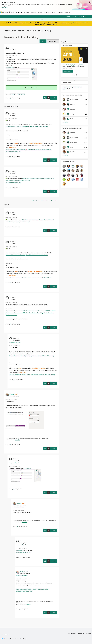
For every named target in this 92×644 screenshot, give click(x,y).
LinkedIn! (17, 440)
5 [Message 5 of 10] (21, 557)
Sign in (74, 16)
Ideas (40, 12)
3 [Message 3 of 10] (14, 489)
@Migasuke (28, 468)
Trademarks (88, 633)
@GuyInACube (9, 67)
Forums (26, 12)
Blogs (54, 12)
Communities (47, 12)
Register (68, 16)
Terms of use (81, 633)
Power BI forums (10, 31)
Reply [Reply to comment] (54, 160)
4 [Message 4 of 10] (17, 527)
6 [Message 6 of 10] (21, 609)
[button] (43, 41)
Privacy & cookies (72, 633)
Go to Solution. (34, 88)
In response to (15, 342)
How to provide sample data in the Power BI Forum (39, 149)
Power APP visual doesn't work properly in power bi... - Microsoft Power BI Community (32, 356)
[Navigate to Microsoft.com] (4, 12)
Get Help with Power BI (34, 31)
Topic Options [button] (52, 41)
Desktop (48, 31)
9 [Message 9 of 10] (10, 157)
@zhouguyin (20, 552)
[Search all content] (71, 20)
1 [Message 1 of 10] (10, 98)
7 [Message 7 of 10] (10, 324)
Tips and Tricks (21, 94)
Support (66, 12)
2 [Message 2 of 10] (10, 445)
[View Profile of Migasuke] (12, 394)
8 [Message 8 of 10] (14, 380)
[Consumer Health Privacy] (21, 639)
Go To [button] (84, 16)
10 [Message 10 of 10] (11, 188)
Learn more (5, 8)
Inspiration (33, 12)
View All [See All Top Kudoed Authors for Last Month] (65, 155)
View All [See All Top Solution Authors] (65, 122)
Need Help (13, 94)
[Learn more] (68, 71)
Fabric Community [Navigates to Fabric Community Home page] (17, 12)
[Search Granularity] (46, 20)
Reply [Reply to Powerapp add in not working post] (54, 98)
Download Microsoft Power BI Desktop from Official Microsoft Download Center (27, 127)
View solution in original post (13, 151)
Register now (54, 25)
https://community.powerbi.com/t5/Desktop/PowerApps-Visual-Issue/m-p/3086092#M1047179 (31, 311)
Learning (60, 12)
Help (79, 16)
